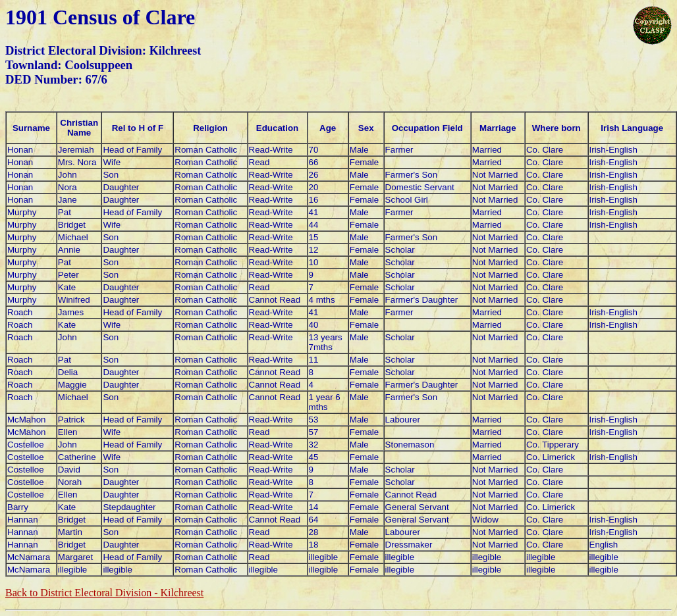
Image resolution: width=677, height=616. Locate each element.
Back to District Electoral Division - (104, 593)
